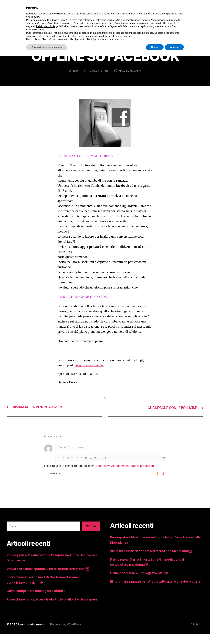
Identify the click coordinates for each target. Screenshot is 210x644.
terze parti (77, 20)
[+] (104, 463)
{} (100, 463)
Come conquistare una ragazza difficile (39, 596)
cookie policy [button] (33, 17)
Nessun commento (131, 76)
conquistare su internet (90, 371)
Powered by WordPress (68, 635)
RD (77, 76)
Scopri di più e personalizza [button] (47, 47)
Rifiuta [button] (155, 47)
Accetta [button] (174, 47)
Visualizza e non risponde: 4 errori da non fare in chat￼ (52, 574)
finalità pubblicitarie (45, 26)
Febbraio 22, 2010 (99, 76)
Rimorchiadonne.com (33, 635)
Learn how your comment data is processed (125, 471)
